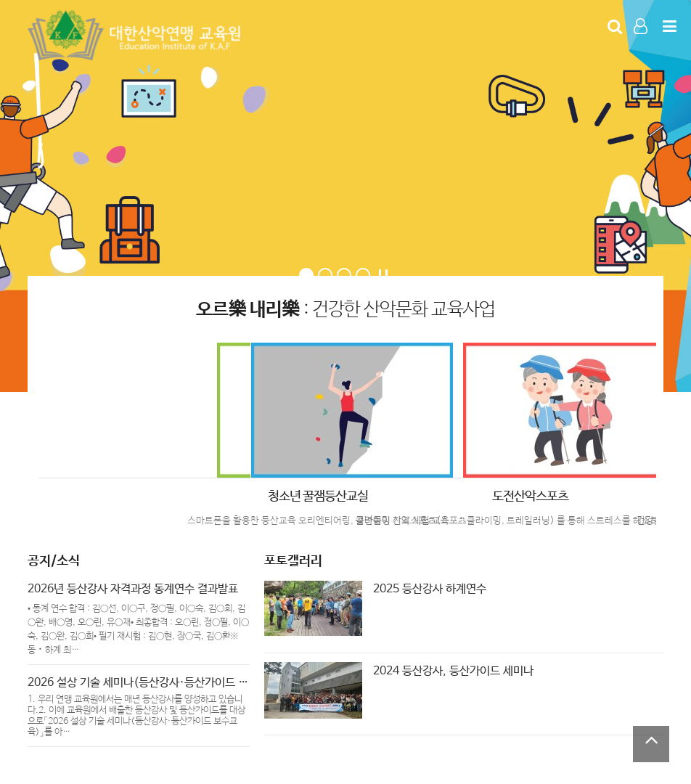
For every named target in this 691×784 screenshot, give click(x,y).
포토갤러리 (293, 561)
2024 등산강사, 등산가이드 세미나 (453, 671)
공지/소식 (54, 561)
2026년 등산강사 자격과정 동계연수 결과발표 (133, 589)
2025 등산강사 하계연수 (430, 589)
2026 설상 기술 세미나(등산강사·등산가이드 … (138, 683)
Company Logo (136, 35)
